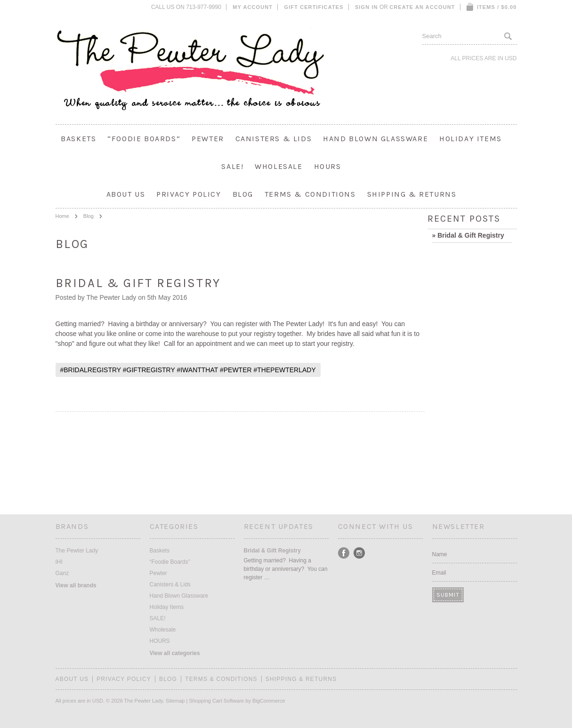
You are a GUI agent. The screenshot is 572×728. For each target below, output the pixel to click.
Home (62, 216)
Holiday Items (471, 139)
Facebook (344, 553)
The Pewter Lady (77, 551)
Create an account (422, 7)
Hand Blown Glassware (375, 139)
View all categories (175, 653)
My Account (253, 7)
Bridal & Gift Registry (138, 283)
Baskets (78, 139)
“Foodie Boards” (144, 139)
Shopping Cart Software (216, 701)
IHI (59, 562)
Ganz (62, 573)
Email (439, 573)
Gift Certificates (314, 7)
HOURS (328, 166)
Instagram (359, 553)
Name (440, 554)
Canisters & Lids (274, 139)
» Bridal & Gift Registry (468, 235)
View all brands (76, 585)
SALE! (232, 166)
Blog (89, 216)
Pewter (208, 139)
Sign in (367, 7)
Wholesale (278, 166)
